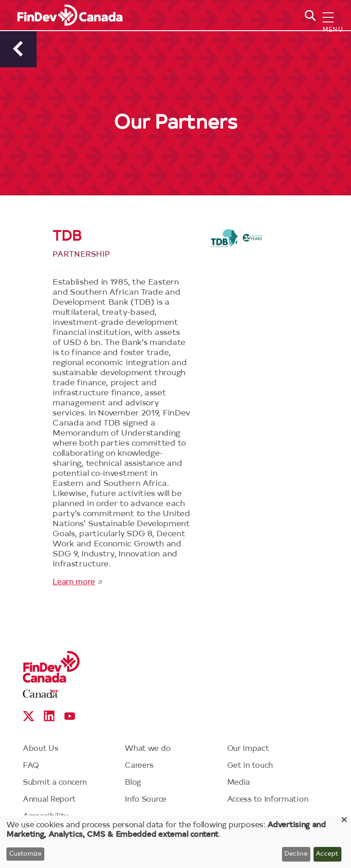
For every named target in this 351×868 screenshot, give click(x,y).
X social (29, 716)
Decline (296, 854)
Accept (327, 854)
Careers (139, 766)
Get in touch (250, 766)
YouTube (70, 716)
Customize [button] (25, 854)
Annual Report (49, 800)
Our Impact (248, 749)
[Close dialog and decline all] (344, 821)
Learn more (78, 582)
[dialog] (175, 842)
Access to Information (268, 800)
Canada (40, 694)
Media (239, 783)
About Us (41, 749)
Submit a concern (55, 783)
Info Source (146, 800)
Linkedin (49, 716)
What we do (148, 749)
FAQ (31, 766)
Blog (133, 783)
